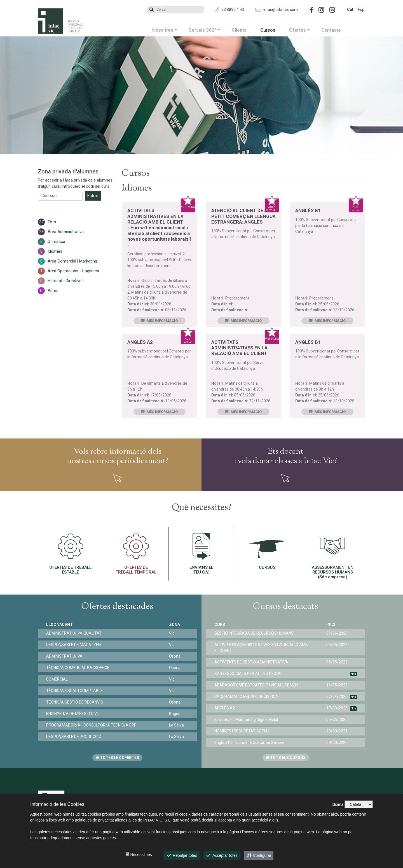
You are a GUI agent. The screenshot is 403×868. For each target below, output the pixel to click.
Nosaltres (163, 30)
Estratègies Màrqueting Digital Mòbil (246, 720)
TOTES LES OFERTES (117, 758)
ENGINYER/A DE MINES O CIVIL (73, 714)
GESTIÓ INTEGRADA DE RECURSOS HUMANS (254, 633)
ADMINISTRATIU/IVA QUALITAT (74, 633)
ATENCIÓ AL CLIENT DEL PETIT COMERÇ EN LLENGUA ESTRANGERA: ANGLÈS (243, 216)
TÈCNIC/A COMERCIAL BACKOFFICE (78, 668)
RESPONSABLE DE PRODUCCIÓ (74, 737)
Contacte (331, 30)
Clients (239, 30)
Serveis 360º (202, 30)
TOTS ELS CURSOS (286, 758)
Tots (52, 222)
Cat (350, 10)
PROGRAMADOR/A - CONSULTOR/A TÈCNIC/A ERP (91, 725)
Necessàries (141, 855)
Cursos (268, 30)
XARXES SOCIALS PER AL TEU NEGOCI (248, 674)
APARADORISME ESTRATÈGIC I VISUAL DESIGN (256, 685)
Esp (361, 10)
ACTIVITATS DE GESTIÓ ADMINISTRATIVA (251, 662)
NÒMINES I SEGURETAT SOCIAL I (243, 731)
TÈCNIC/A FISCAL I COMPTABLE (74, 691)
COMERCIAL (57, 679)
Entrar (93, 196)
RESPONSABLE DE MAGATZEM (74, 645)
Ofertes (297, 30)
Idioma (338, 804)
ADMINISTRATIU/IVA (64, 656)
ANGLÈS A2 (140, 342)
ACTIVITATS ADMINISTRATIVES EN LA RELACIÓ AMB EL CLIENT (239, 348)
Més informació (160, 321)
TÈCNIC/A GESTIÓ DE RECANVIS (75, 702)
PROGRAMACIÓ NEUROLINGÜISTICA (246, 697)
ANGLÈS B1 (308, 210)
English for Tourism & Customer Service (249, 742)
